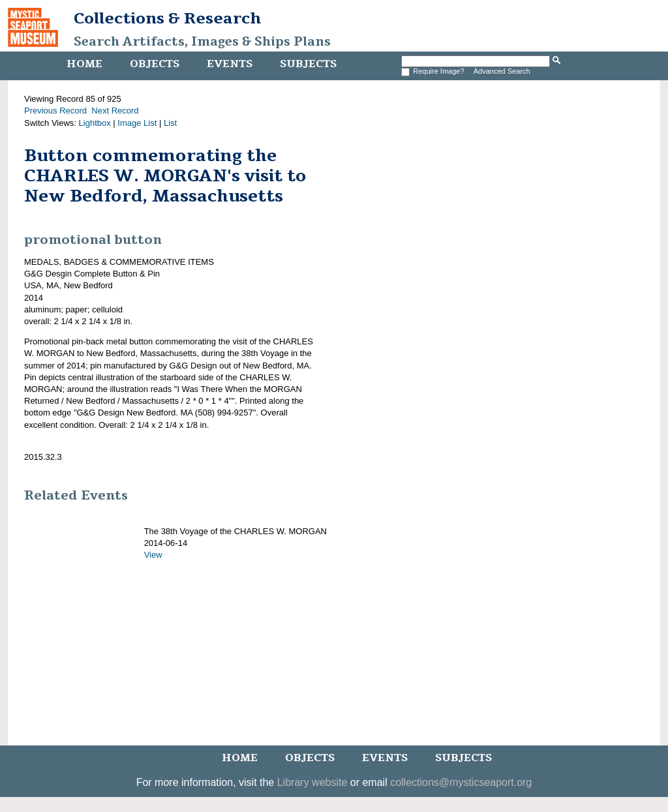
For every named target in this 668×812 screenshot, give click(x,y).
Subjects (308, 64)
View (153, 555)
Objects (155, 64)
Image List (137, 123)
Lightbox (95, 123)
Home (84, 64)
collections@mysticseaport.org (461, 782)
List (170, 123)
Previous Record (55, 111)
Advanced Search (502, 71)
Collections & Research (167, 18)
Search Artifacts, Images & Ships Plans (202, 42)
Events (230, 64)
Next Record (115, 111)
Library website (312, 782)
